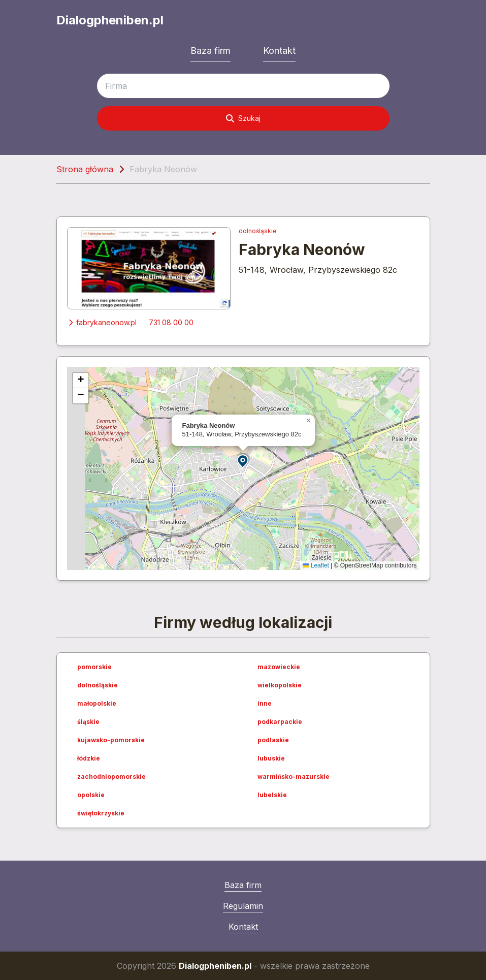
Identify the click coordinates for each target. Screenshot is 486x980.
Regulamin (243, 906)
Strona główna (85, 169)
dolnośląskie (258, 231)
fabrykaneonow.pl (102, 322)
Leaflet (316, 565)
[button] (243, 461)
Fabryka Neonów (302, 249)
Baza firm (210, 51)
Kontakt (279, 51)
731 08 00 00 (171, 322)
